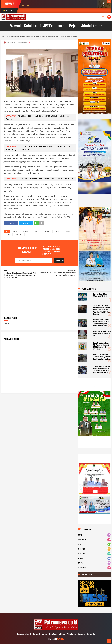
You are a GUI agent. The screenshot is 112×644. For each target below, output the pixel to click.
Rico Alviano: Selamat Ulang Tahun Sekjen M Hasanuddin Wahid (46, 179)
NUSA (36, 231)
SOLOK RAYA (19, 235)
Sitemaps (20, 634)
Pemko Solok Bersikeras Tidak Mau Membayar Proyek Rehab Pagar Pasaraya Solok (102, 357)
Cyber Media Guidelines (57, 634)
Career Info (91, 634)
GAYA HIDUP (26, 231)
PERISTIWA (58, 231)
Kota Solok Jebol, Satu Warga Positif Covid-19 (100, 295)
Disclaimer (82, 634)
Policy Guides (71, 634)
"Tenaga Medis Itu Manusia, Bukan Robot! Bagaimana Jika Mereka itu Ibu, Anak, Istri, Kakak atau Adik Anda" (102, 370)
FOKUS (15, 231)
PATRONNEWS (61, 639)
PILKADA (68, 231)
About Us (28, 634)
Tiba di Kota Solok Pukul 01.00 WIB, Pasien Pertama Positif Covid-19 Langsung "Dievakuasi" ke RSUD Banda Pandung (102, 310)
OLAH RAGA (46, 231)
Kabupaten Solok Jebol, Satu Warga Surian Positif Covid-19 (102, 334)
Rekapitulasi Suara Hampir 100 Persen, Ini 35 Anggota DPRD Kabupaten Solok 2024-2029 (101, 346)
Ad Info (45, 634)
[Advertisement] (40, 298)
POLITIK (8, 235)
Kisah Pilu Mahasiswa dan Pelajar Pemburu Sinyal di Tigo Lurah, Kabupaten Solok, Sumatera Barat (101, 323)
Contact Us (37, 634)
